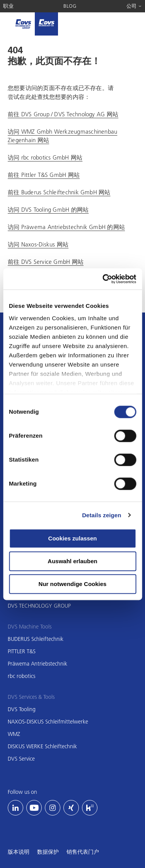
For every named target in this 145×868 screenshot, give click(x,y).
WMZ (14, 734)
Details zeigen (101, 515)
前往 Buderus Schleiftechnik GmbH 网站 (59, 192)
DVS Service (21, 759)
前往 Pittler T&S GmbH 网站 (44, 175)
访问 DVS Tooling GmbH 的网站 (48, 209)
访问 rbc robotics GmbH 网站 (45, 157)
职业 (8, 6)
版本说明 (19, 852)
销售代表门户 (83, 852)
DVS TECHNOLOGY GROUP (39, 606)
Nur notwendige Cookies (73, 584)
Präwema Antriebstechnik (38, 664)
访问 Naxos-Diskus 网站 (38, 244)
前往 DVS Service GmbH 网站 (46, 262)
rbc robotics (21, 676)
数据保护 (48, 852)
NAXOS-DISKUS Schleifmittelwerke (48, 722)
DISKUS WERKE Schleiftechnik (42, 746)
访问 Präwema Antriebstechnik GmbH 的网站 (66, 227)
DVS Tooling (22, 709)
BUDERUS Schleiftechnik (36, 639)
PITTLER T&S (22, 651)
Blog (70, 6)
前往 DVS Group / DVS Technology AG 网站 (63, 114)
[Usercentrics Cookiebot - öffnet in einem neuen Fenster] (103, 279)
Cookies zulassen (73, 538)
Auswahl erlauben (72, 561)
